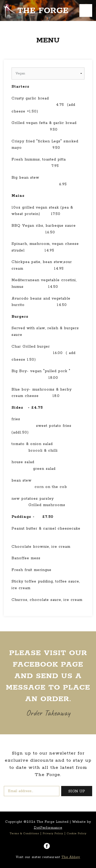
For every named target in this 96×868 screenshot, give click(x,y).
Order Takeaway (48, 713)
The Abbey (71, 857)
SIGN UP (77, 791)
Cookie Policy (77, 833)
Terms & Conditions (24, 833)
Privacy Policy (53, 833)
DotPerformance (48, 828)
